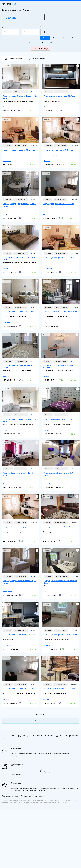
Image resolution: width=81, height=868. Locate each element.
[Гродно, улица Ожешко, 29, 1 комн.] (61, 399)
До (31, 32)
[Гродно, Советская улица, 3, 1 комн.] (60, 668)
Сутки (45, 38)
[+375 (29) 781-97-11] (19, 111)
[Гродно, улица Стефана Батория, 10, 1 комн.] (20, 76)
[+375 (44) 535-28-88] (20, 326)
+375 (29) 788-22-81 (10, 165)
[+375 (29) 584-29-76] (20, 272)
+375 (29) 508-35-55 (50, 218)
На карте (34, 92)
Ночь (55, 38)
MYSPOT (9, 4)
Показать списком (14, 59)
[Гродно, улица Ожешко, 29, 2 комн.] (20, 292)
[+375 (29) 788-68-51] (60, 487)
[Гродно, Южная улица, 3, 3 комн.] (61, 130)
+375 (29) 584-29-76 (10, 272)
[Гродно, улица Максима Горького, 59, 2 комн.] (20, 345)
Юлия (45, 538)
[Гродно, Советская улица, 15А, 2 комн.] (20, 453)
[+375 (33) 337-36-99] (60, 380)
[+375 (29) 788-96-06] (60, 703)
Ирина (5, 269)
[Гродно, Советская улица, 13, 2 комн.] (61, 292)
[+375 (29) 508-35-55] (60, 218)
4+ (71, 32)
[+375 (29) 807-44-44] (61, 111)
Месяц (75, 38)
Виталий (46, 215)
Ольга (5, 215)
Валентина (7, 161)
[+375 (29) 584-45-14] (20, 380)
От (11, 32)
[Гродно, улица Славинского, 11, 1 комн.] (61, 453)
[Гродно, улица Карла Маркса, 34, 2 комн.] (20, 561)
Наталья (47, 161)
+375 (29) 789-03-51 (50, 542)
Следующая (39, 714)
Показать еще (40, 721)
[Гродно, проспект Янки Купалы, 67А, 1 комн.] (20, 238)
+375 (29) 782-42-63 (51, 326)
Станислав (48, 107)
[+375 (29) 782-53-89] (60, 434)
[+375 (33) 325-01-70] (60, 595)
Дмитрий (6, 376)
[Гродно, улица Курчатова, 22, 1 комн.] (61, 76)
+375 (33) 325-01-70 (51, 595)
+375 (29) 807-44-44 (51, 111)
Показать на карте (38, 59)
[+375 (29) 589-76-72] (60, 164)
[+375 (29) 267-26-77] (20, 218)
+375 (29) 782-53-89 (51, 434)
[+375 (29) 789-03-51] (59, 541)
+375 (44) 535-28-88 (10, 326)
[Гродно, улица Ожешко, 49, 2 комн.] (60, 184)
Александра (8, 322)
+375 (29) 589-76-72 (51, 165)
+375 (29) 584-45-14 (10, 380)
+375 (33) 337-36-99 (50, 380)
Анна (5, 107)
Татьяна (46, 376)
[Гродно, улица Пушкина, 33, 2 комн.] (20, 130)
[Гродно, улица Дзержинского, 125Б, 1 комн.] (20, 184)
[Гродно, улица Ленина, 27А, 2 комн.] (60, 507)
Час (65, 38)
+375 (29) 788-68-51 (51, 488)
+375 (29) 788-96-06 (50, 703)
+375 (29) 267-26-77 (10, 218)
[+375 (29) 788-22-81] (20, 164)
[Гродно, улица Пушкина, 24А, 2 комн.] (61, 615)
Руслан (46, 430)
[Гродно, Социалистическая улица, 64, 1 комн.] (60, 345)
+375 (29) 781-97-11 (10, 111)
